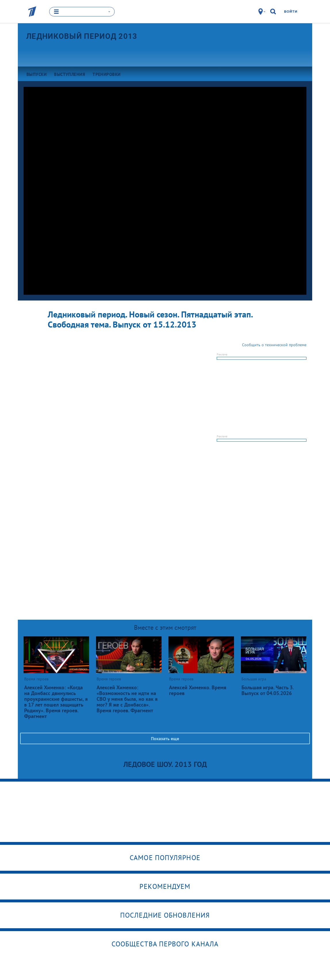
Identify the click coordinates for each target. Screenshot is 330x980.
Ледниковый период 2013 (82, 36)
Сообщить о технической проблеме (274, 345)
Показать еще (165, 738)
